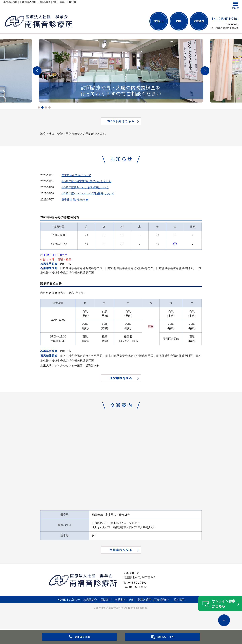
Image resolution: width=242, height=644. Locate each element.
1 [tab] (39, 107)
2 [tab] (42, 107)
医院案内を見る (121, 385)
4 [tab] (49, 107)
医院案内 (106, 614)
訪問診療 (199, 21)
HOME (62, 614)
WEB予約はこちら (121, 122)
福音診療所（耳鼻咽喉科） (154, 614)
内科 (179, 21)
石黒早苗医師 (49, 266)
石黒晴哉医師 (49, 270)
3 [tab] (46, 107)
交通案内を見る (121, 563)
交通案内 (120, 614)
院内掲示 (179, 614)
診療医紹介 (90, 614)
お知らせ (159, 21)
